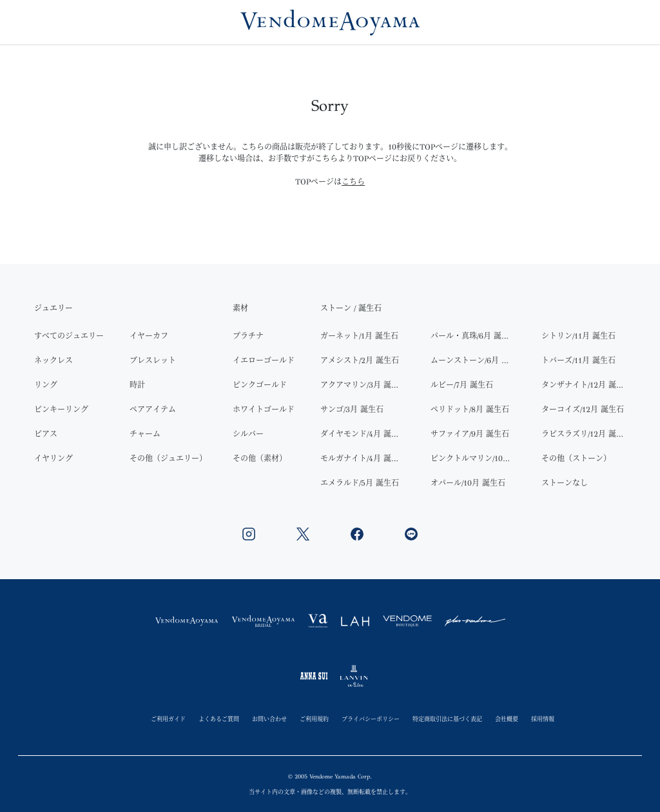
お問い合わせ (269, 719)
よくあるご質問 (219, 719)
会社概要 (507, 719)
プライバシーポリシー (371, 719)
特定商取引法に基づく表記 (447, 719)
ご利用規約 (314, 719)
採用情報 (543, 719)
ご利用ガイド (168, 719)
